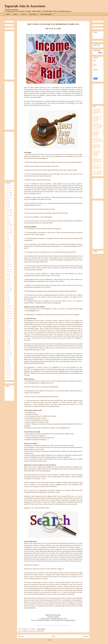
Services (23, 14)
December (8, 213)
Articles (15, 14)
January (7, 185)
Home (8, 14)
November (8, 215)
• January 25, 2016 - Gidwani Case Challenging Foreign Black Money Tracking (98, 119)
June (7, 203)
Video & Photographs (46, 14)
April (7, 208)
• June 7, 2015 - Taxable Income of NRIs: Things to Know (97, 147)
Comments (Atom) (56, 640)
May (7, 205)
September (8, 195)
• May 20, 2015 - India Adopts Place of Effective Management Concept (98, 153)
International (33, 14)
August (7, 198)
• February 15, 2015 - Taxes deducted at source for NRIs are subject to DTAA (98, 173)
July (6, 200)
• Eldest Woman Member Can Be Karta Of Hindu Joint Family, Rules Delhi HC (98, 111)
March (7, 222)
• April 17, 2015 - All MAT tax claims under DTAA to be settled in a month (98, 160)
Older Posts (86, 636)
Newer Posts (21, 636)
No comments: (33, 629)
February (8, 190)
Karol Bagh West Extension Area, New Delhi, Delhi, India (33, 631)
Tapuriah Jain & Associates (25, 6)
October (7, 235)
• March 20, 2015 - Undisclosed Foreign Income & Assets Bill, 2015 (98, 167)
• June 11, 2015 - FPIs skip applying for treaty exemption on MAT (98, 140)
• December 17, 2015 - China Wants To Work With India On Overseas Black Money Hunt (98, 126)
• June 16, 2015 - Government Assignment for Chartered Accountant (97, 134)
